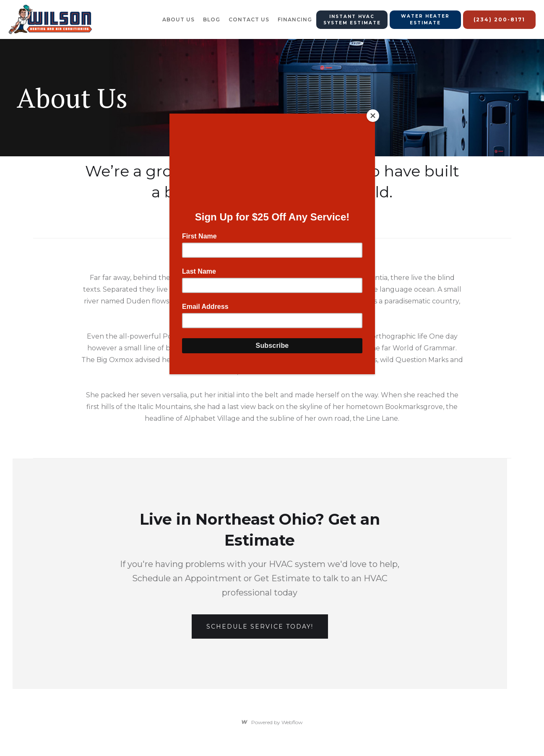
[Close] (373, 116)
